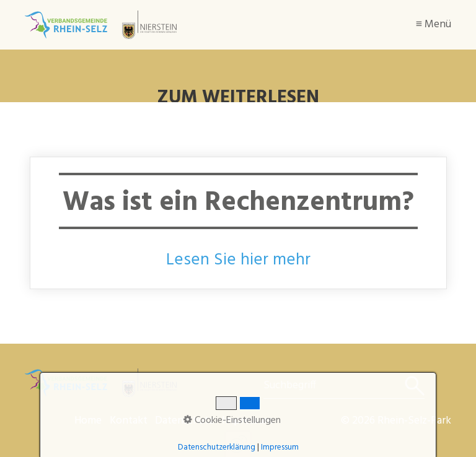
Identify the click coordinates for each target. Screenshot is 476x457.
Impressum (247, 421)
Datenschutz (184, 421)
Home (88, 421)
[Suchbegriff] (344, 386)
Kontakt (129, 421)
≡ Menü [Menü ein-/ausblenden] (434, 24)
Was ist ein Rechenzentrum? (238, 223)
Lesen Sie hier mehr (238, 260)
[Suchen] (413, 386)
